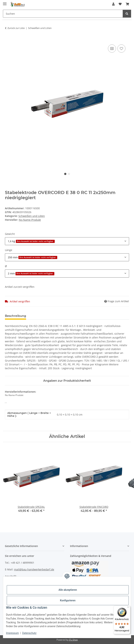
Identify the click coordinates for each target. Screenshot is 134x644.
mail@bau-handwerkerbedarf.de (34, 569)
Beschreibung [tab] (15, 316)
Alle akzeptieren (68, 590)
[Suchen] (63, 14)
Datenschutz (29, 633)
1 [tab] (65, 174)
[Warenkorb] (127, 4)
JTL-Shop (73, 640)
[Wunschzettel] (120, 4)
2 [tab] (69, 174)
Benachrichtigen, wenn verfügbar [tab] (84, 316)
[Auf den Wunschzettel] (121, 49)
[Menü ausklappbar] (5, 2)
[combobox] (67, 241)
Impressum (12, 633)
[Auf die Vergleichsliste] (112, 49)
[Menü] (128, 608)
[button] (113, 4)
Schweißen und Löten (32, 216)
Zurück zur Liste (16, 28)
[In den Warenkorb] (8, 40)
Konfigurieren (68, 600)
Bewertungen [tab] (42, 316)
